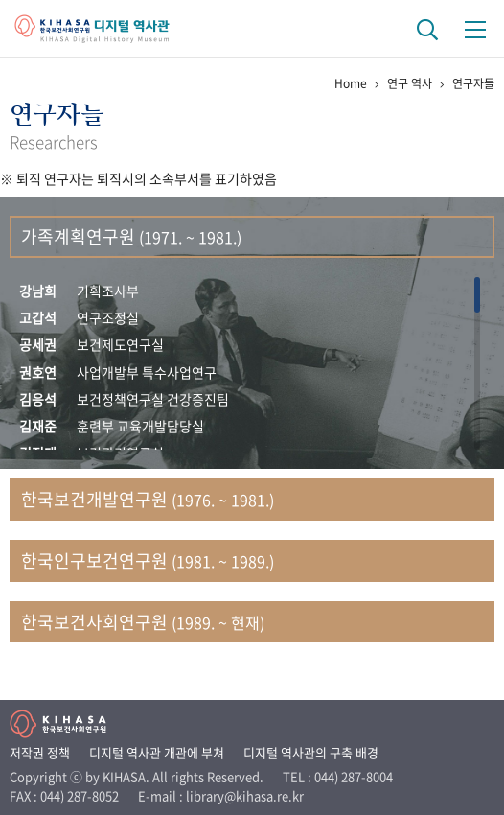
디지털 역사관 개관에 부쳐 (157, 752)
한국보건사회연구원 (143, 622)
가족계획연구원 (131, 236)
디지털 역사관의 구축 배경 (311, 752)
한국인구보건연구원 (148, 560)
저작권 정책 (40, 752)
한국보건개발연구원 (148, 499)
